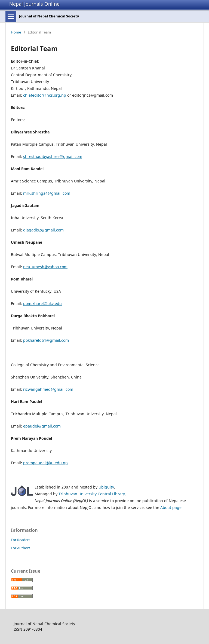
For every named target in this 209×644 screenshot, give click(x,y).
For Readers (21, 540)
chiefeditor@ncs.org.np (45, 95)
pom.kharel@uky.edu (42, 303)
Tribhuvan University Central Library (92, 494)
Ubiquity (106, 487)
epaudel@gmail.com (42, 426)
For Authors (21, 548)
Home (16, 32)
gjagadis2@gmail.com (43, 230)
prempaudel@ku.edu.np (45, 463)
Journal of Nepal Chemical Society (49, 16)
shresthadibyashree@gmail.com (53, 156)
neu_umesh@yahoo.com (45, 267)
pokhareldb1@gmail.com (46, 340)
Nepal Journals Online (34, 4)
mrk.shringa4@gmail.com (47, 193)
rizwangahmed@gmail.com (48, 389)
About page (171, 507)
